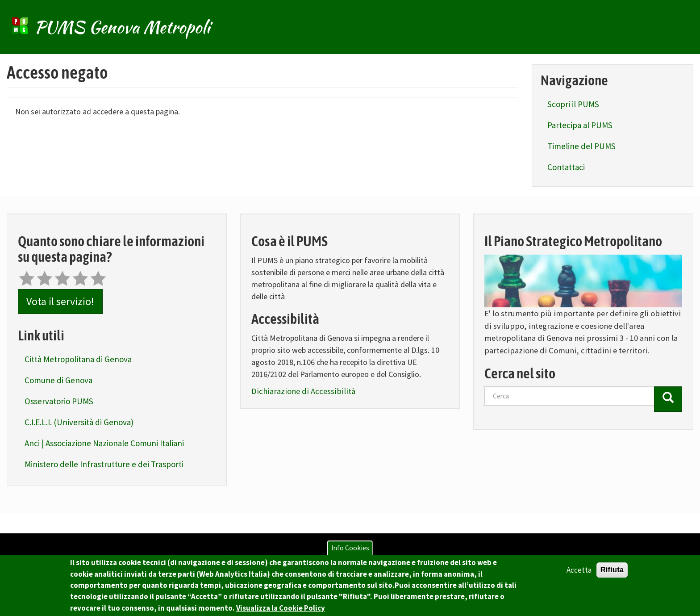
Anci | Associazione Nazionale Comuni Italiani (104, 443)
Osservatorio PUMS (59, 401)
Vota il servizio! (60, 301)
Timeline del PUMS (581, 146)
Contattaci (566, 167)
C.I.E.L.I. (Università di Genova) (79, 422)
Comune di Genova (58, 380)
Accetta (579, 573)
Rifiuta (612, 573)
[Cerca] (668, 399)
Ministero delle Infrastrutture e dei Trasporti (104, 464)
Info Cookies (350, 551)
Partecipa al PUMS (580, 125)
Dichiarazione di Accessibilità (303, 391)
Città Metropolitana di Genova (78, 359)
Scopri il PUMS (573, 104)
